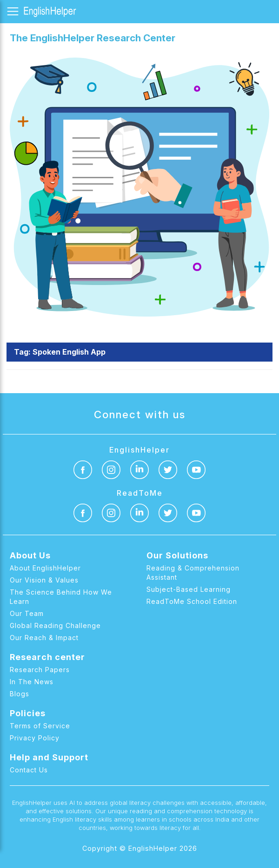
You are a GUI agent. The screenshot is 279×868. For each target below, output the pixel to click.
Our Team (27, 613)
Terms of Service (40, 726)
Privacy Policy (35, 738)
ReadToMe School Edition (192, 601)
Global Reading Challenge (55, 625)
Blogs (20, 694)
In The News (32, 682)
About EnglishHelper (45, 568)
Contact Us (29, 770)
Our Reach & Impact (44, 638)
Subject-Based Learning (189, 589)
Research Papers (40, 670)
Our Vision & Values (44, 580)
